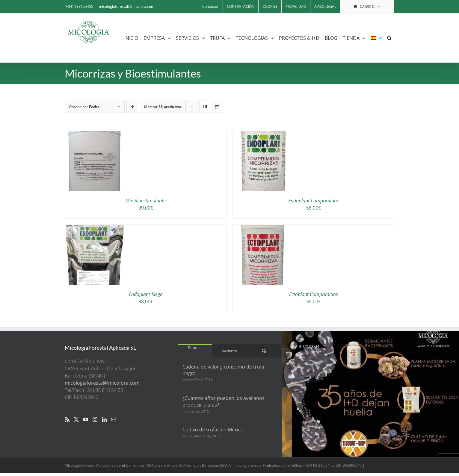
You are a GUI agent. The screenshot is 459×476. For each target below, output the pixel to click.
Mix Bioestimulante (146, 201)
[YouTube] (86, 419)
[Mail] (114, 419)
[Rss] (67, 419)
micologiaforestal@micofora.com (127, 6)
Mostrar (163, 107)
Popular (195, 348)
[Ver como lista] (217, 107)
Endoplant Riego (146, 294)
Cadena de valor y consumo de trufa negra (223, 370)
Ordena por (84, 107)
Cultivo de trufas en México (213, 430)
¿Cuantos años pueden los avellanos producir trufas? (224, 401)
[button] (389, 38)
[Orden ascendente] (132, 107)
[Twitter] (76, 419)
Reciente (229, 351)
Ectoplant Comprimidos (314, 294)
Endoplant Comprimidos (314, 201)
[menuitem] (376, 38)
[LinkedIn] (104, 419)
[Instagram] (95, 419)
